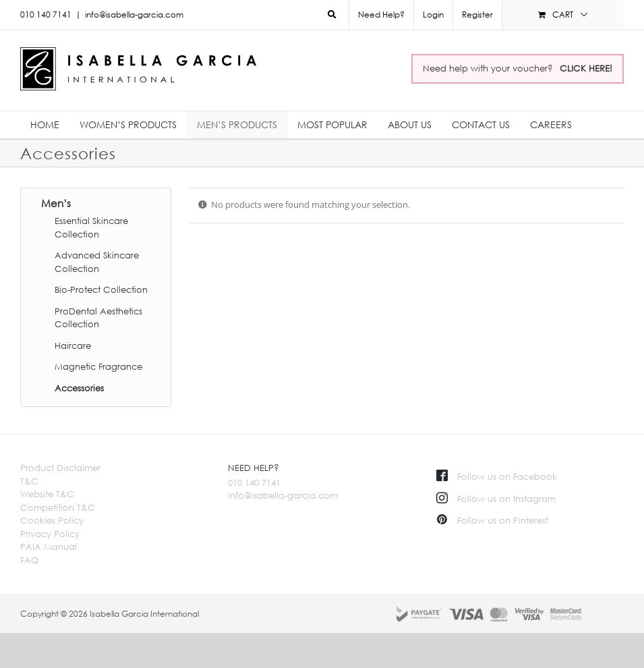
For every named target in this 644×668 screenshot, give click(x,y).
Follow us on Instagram (496, 499)
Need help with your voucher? (518, 68)
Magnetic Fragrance (98, 366)
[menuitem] (433, 15)
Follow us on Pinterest (492, 520)
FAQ (29, 560)
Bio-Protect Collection (101, 289)
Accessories (79, 388)
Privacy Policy (50, 534)
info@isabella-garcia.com (134, 15)
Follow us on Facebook (497, 476)
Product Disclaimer (60, 468)
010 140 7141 (254, 482)
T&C (29, 481)
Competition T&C (58, 507)
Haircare (73, 345)
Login (433, 15)
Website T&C (47, 494)
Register (477, 15)
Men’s (56, 203)
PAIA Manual (49, 547)
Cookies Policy (52, 520)
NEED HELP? (254, 468)
